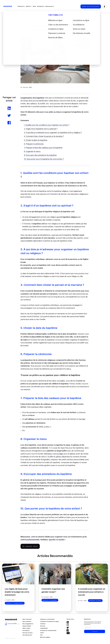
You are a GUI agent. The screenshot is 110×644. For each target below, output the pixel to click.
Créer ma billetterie (91, 6)
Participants (26, 631)
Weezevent (8, 6)
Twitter (68, 628)
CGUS (42, 633)
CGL (41, 635)
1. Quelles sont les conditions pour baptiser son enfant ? (47, 125)
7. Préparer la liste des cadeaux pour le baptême (43, 148)
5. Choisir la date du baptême (36, 140)
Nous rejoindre (27, 622)
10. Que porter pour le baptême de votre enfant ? (44, 159)
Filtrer (55, 18)
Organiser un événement (47, 619)
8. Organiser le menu (32, 152)
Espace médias (27, 626)
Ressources (50, 6)
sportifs (52, 540)
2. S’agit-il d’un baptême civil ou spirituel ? (41, 129)
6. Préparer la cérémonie (34, 144)
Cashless (43, 624)
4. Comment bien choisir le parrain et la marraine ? (44, 136)
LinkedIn (68, 622)
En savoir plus (30, 546)
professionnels (33, 540)
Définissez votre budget (54, 454)
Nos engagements (28, 624)
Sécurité (43, 626)
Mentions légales (45, 637)
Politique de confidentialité (48, 631)
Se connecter (104, 6)
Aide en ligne (26, 628)
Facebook (68, 630)
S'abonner (95, 631)
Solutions (21, 6)
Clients (29, 6)
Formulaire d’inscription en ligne (50, 622)
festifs (61, 540)
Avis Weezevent (27, 635)
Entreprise (41, 6)
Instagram (68, 625)
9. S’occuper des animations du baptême (40, 155)
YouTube (68, 633)
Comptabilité (44, 628)
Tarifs (34, 6)
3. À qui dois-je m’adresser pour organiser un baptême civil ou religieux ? (53, 133)
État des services (28, 633)
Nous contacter (27, 619)
